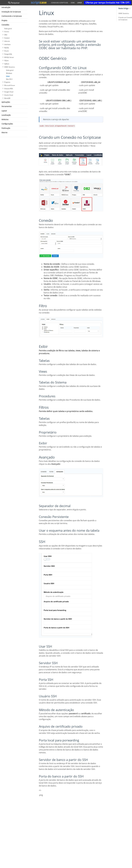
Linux (8, 76)
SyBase (7, 64)
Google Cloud (9, 92)
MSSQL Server (9, 57)
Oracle (6, 51)
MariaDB (7, 98)
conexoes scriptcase (60, 3)
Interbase (7, 44)
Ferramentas (7, 106)
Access (7, 32)
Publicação (6, 128)
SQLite (6, 61)
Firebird (7, 38)
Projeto (4, 20)
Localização (6, 115)
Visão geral (8, 29)
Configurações (7, 124)
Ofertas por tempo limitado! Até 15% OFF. (108, 3)
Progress (7, 82)
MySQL (7, 48)
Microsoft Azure (10, 85)
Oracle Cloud (9, 95)
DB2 (6, 35)
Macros (4, 132)
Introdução (6, 7)
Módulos (5, 119)
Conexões (5, 25)
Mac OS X (9, 79)
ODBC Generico (10, 67)
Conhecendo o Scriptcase (12, 16)
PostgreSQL (8, 54)
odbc (73, 3)
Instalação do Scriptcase (11, 12)
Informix (7, 41)
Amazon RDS (9, 89)
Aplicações (6, 102)
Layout (4, 111)
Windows (9, 73)
